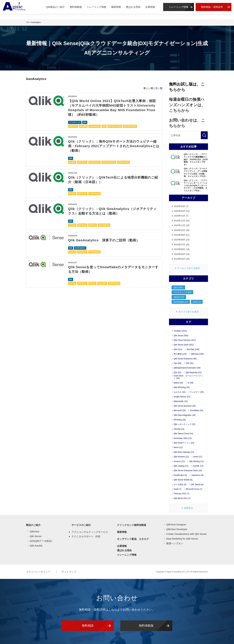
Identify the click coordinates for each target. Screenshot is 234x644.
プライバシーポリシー (39, 572)
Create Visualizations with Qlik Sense (186, 534)
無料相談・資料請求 (212, 7)
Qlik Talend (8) (197, 485)
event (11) (198, 457)
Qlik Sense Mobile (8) (183, 480)
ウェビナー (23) (197, 392)
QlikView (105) (197, 354)
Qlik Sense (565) (181, 336)
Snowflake (102, 283)
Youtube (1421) (180, 331)
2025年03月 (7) (181, 206)
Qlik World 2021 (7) (182, 498)
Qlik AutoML (36, 546)
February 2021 (123, 162)
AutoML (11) (198, 466)
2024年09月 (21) (182, 235)
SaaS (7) (178, 489)
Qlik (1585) (178, 288)
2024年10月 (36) (182, 230)
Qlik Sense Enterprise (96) (185, 359)
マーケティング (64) (182, 292)
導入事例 (83, 126)
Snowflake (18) (197, 410)
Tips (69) (178, 363)
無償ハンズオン (175, 543)
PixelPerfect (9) (180, 475)
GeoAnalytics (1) (181, 302)
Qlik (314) (178, 349)
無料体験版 (76, 7)
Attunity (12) (179, 297)
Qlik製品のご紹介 (55, 7)
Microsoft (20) (180, 410)
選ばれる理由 (133, 7)
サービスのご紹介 (81, 525)
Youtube (72, 162)
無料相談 (88, 626)
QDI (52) (177, 373)
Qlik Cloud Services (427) (185, 340)
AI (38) (190, 383)
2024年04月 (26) (182, 259)
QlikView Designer (176, 524)
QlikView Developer (177, 529)
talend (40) (178, 383)
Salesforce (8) (198, 475)
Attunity (92, 283)
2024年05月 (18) (182, 254)
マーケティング (75, 122)
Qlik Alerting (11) (197, 461)
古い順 (159, 88)
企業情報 (150, 7)
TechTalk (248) (193, 349)
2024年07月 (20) (182, 245)
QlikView (93, 225)
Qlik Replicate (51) (194, 373)
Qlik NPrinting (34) (182, 387)
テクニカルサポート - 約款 (86, 536)
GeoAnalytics (95, 126)
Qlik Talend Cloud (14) (183, 434)
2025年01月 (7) (181, 216)
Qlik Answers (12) (181, 457)
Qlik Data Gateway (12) (184, 452)
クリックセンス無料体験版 (132, 525)
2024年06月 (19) (182, 249)
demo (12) (178, 447)
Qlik (85, 122)
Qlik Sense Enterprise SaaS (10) (188, 471)
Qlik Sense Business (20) (185, 406)
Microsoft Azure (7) (194, 489)
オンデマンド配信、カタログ (133, 539)
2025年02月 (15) (182, 211)
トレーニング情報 (97, 7)
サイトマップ (69, 572)
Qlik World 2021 (130, 126)
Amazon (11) (179, 461)
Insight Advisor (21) (182, 397)
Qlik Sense (73, 126)
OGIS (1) (197, 302)
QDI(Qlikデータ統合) (41, 541)
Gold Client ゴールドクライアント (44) (188, 377)
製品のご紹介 (33, 525)
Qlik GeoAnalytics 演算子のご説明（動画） (104, 240)
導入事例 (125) (180, 354)
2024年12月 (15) (182, 221)
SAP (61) (190, 363)
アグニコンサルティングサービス (90, 532)
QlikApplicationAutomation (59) (187, 368)
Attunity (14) (179, 429)
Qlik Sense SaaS (115, 126)
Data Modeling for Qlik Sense (182, 539)
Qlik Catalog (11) (181, 466)
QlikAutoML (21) (181, 401)
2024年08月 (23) (182, 240)
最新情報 (116, 7)
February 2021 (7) (182, 494)
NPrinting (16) (180, 420)
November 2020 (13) (183, 438)
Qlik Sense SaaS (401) (184, 345)
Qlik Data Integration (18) (185, 415)
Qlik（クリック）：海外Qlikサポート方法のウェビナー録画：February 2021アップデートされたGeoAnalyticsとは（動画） (114, 146)
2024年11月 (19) (182, 225)
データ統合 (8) (180, 485)
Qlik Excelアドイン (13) (184, 443)
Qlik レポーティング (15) (185, 424)
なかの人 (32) (180, 392)
